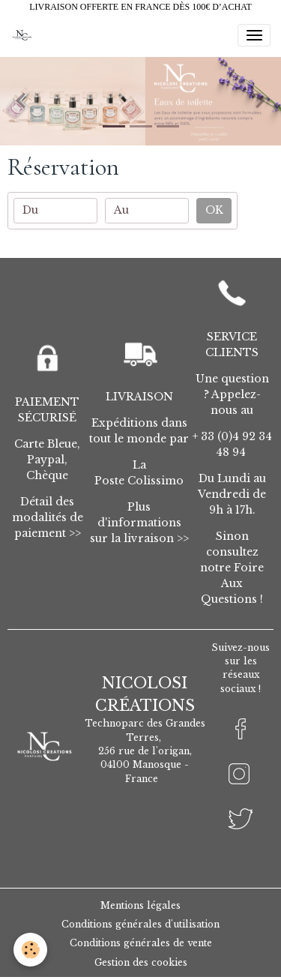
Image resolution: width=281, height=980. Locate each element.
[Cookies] (30, 950)
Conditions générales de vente (141, 943)
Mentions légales (140, 905)
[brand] (24, 35)
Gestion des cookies (141, 962)
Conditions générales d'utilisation (140, 924)
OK (214, 210)
